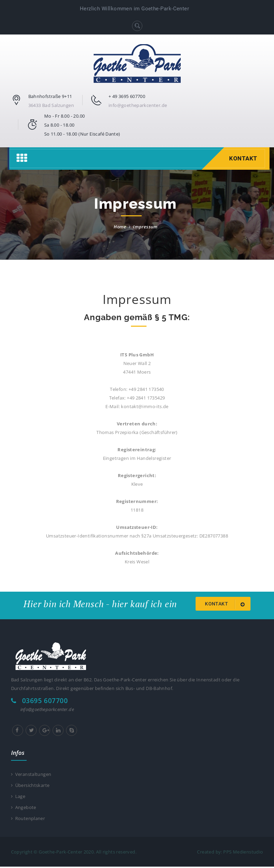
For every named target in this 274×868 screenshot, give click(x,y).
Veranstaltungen (31, 775)
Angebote (24, 808)
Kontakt (242, 158)
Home (120, 227)
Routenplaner (28, 820)
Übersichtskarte (30, 786)
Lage (18, 797)
